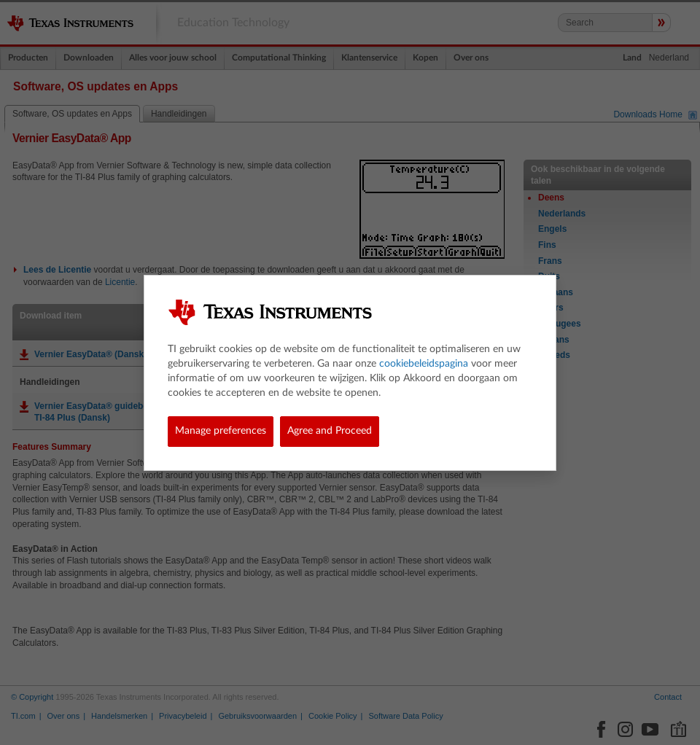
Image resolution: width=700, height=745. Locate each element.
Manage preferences (221, 431)
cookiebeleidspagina (424, 364)
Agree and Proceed (330, 431)
